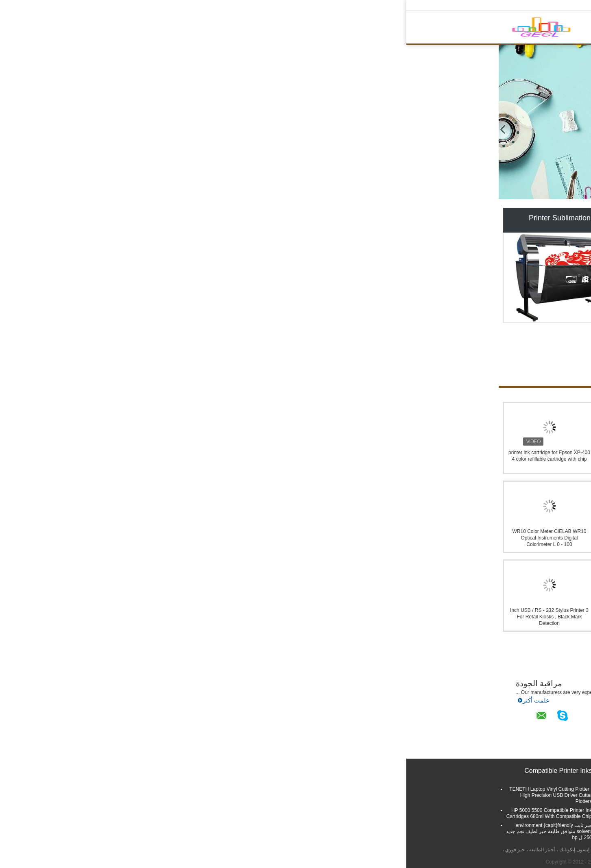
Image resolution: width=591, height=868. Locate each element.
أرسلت (481, 791)
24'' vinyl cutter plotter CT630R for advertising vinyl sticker (247, 828)
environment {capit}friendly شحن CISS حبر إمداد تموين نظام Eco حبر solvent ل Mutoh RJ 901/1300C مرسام (448, 459)
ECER (385, 862)
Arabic (490, 5)
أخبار (239, 723)
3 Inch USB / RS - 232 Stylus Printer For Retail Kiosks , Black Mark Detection (143, 617)
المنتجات (221, 29)
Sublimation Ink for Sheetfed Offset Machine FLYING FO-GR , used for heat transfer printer (245, 538)
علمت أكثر (251, 702)
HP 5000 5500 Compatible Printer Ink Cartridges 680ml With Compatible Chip (143, 813)
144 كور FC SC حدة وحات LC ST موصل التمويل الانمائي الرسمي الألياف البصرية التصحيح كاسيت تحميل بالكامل (346, 459)
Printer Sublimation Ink (159, 218)
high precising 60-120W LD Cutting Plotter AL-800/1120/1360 (343, 792)
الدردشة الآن (393, 29)
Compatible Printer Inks (431, 218)
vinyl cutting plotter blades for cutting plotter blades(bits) (341, 807)
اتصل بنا (359, 29)
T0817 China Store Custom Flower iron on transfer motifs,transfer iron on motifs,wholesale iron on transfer (244, 459)
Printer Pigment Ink (295, 218)
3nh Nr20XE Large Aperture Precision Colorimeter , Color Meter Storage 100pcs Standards (346, 617)
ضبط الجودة (327, 29)
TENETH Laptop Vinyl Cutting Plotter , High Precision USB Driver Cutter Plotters (144, 795)
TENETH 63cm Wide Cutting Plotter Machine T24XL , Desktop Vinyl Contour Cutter (240, 795)
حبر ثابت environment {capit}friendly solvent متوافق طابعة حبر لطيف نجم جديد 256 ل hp (143, 831)
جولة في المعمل (285, 29)
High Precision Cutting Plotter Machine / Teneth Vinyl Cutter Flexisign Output (240, 813)
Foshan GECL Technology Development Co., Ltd (321, 651)
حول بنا (248, 29)
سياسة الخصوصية (473, 850)
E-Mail (489, 823)
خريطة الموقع (460, 823)
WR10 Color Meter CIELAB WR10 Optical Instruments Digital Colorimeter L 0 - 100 (143, 538)
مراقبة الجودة (133, 683)
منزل (196, 29)
